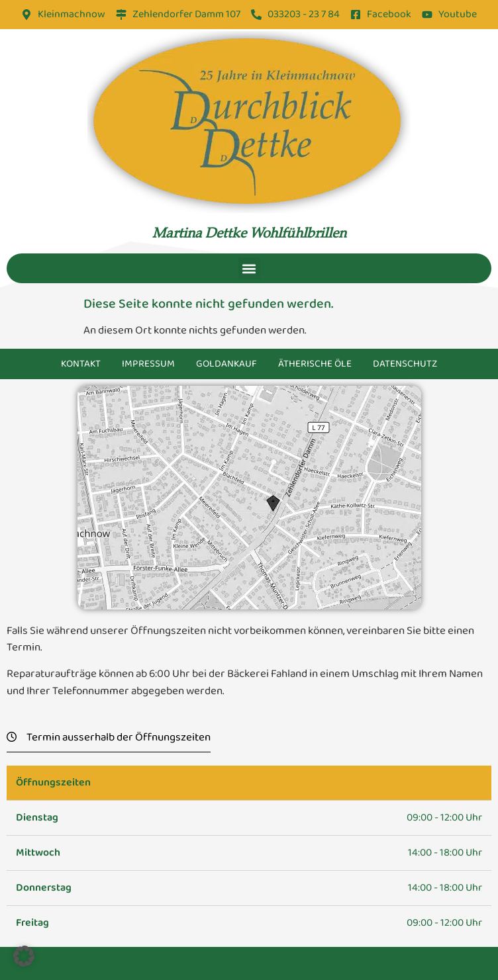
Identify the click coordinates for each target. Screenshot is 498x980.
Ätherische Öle (315, 364)
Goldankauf (226, 364)
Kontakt (81, 364)
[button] (249, 268)
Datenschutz (405, 364)
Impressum (148, 364)
